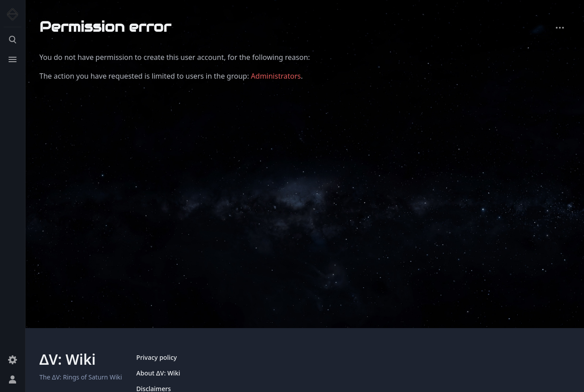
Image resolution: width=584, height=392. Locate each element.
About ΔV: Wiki (158, 373)
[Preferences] (13, 360)
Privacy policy (157, 357)
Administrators (276, 76)
